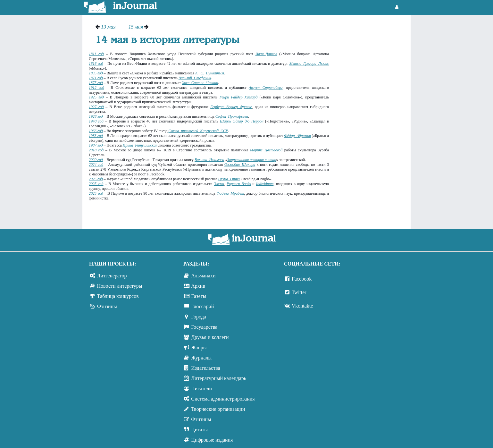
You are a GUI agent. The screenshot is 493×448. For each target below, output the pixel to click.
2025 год (96, 179)
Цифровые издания (212, 440)
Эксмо (219, 184)
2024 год (96, 165)
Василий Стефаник (195, 78)
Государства (204, 327)
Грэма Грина (229, 179)
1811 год (96, 54)
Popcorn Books (239, 184)
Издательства (205, 368)
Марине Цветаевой (266, 150)
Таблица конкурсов (118, 296)
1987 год (96, 145)
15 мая (136, 27)
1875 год (96, 83)
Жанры (199, 347)
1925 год (96, 97)
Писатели (201, 389)
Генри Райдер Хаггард (239, 97)
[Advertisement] (373, 120)
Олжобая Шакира (240, 165)
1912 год (96, 88)
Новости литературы (120, 286)
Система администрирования (223, 399)
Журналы (201, 358)
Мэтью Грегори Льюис (309, 63)
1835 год (96, 73)
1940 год (96, 121)
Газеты (199, 296)
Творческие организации (218, 409)
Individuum (265, 184)
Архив (198, 286)
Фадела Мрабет (230, 193)
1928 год (96, 116)
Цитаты (199, 430)
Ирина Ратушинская (140, 145)
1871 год (96, 78)
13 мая (108, 27)
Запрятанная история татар (252, 160)
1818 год (96, 63)
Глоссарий (202, 306)
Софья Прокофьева (232, 116)
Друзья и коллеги (210, 337)
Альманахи (203, 276)
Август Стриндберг (266, 88)
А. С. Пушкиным (210, 73)
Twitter (299, 292)
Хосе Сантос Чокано (200, 83)
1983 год (96, 136)
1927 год (96, 107)
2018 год (96, 150)
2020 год (96, 160)
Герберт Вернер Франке (231, 107)
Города (199, 317)
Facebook (302, 279)
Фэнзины (107, 306)
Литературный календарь (219, 378)
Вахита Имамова (209, 160)
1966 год (96, 131)
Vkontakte (302, 306)
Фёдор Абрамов (297, 136)
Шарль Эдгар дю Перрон (242, 121)
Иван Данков (266, 54)
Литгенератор (112, 276)
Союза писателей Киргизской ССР (198, 131)
